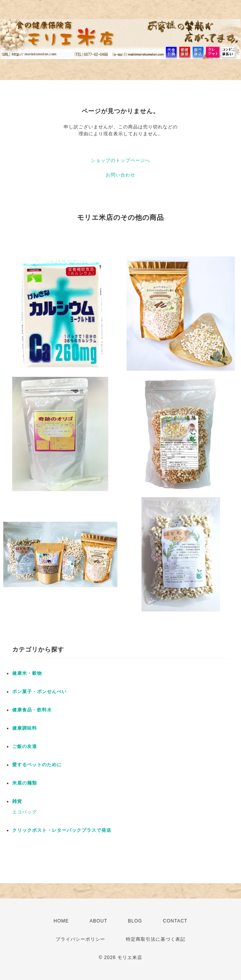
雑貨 (17, 801)
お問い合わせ (120, 175)
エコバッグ (25, 812)
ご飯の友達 (25, 746)
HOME (61, 921)
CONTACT (175, 921)
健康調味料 (25, 728)
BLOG (135, 921)
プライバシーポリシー (80, 939)
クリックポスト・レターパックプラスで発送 (62, 830)
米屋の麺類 (25, 783)
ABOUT (98, 921)
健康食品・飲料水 (32, 710)
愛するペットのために (37, 765)
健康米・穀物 (27, 673)
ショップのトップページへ (120, 160)
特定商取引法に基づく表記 (156, 939)
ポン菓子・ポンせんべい (39, 692)
